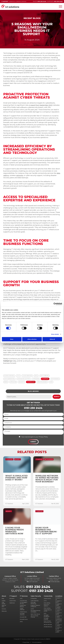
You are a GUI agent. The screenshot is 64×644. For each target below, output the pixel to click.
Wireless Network (48, 627)
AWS (21, 598)
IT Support (45, 379)
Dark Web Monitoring (33, 603)
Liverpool (12, 1)
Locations (59, 596)
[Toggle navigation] (60, 6)
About (4, 596)
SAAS (21, 621)
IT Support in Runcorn (59, 610)
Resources (4, 611)
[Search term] (29, 397)
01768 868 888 (55, 582)
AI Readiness (34, 598)
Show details (55, 334)
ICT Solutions (27, 70)
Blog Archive (33, 391)
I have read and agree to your (30, 437)
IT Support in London (59, 631)
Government (13, 601)
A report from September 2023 (41, 105)
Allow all (52, 339)
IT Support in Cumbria (59, 625)
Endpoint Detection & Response (35, 606)
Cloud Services (27, 376)
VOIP (51, 382)
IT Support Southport (58, 607)
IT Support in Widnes (59, 613)
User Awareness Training (34, 616)
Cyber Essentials (35, 601)
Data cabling (47, 603)
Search (57, 397)
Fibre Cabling (47, 608)
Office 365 (13, 382)
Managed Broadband (47, 616)
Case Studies (3, 603)
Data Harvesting (9, 379)
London (18, 1)
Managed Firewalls (46, 619)
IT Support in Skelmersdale (59, 619)
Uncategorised (42, 382)
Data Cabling (44, 376)
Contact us (7, 361)
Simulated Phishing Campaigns (35, 611)
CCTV (18, 376)
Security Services (48, 624)
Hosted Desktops (22, 609)
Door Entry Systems (24, 379)
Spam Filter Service (35, 614)
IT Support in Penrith (59, 628)
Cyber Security (36, 596)
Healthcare (12, 603)
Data (36, 376)
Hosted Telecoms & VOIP (48, 610)
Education (12, 598)
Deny (12, 339)
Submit (33, 442)
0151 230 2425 (41, 591)
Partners (4, 609)
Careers (4, 601)
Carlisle (24, 1)
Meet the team (4, 606)
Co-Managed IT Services (24, 603)
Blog (3, 598)
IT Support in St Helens (59, 616)
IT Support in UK (59, 599)
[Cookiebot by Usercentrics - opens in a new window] (55, 304)
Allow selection (32, 339)
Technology (31, 382)
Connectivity (48, 596)
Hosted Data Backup (23, 606)
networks (20, 175)
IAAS (45, 613)
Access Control (9, 376)
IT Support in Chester (59, 604)
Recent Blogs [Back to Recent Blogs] (32, 18)
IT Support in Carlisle (59, 622)
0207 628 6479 (33, 582)
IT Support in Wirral (59, 602)
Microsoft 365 (23, 617)
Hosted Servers (23, 612)
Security (22, 382)
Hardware (36, 379)
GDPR (32, 609)
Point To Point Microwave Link (48, 622)
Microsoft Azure (24, 619)
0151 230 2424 (33, 408)
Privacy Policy (43, 437)
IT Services (24, 596)
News (6, 382)
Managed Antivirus (22, 614)
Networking (55, 379)
